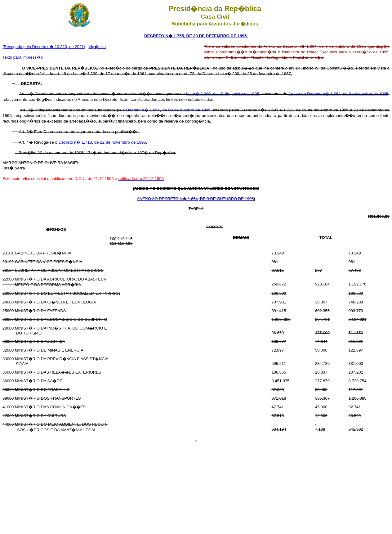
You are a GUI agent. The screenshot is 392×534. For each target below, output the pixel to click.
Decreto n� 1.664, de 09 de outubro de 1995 (168, 110)
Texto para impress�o (23, 57)
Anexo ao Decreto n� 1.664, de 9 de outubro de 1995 (339, 94)
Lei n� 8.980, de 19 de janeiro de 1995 (223, 94)
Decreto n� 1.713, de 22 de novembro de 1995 (102, 142)
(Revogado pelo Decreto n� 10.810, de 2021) (44, 47)
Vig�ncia (97, 47)
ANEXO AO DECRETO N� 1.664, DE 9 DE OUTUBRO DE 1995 (195, 199)
